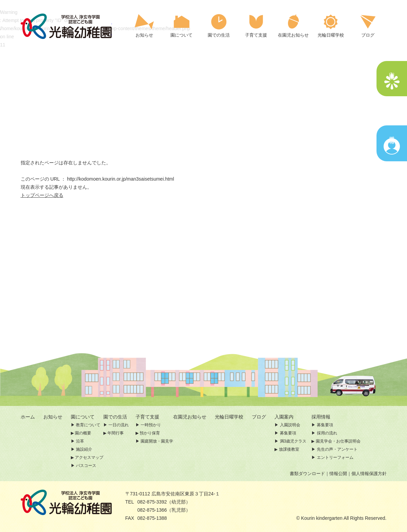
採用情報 (321, 417)
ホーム (28, 417)
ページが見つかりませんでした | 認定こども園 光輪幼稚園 (66, 26)
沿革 (80, 441)
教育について (88, 425)
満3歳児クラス (293, 441)
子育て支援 (147, 417)
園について (83, 417)
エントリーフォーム (335, 457)
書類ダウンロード (307, 474)
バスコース (86, 466)
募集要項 (288, 433)
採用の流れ (327, 433)
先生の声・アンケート (337, 449)
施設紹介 (84, 449)
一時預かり (151, 425)
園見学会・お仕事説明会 (338, 441)
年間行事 (116, 433)
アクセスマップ (89, 457)
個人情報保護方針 (369, 474)
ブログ (259, 417)
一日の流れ (119, 425)
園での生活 (115, 417)
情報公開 (338, 474)
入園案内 (289, 417)
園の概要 (83, 433)
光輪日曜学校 (229, 417)
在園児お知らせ (190, 417)
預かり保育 (150, 433)
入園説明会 (290, 425)
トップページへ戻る (42, 195)
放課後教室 (289, 449)
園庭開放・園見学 (157, 441)
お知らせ (53, 417)
